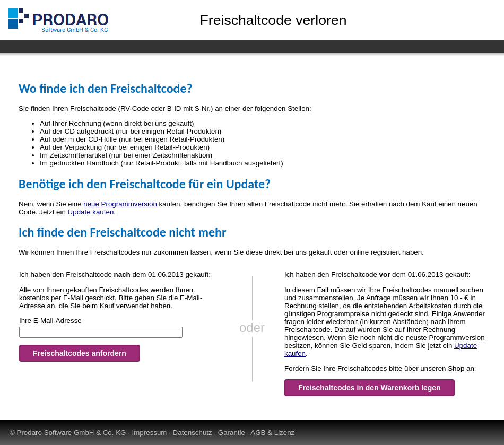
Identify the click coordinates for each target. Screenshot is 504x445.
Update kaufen (91, 212)
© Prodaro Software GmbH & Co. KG (68, 433)
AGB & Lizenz (272, 433)
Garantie (232, 433)
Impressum (150, 433)
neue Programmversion (120, 204)
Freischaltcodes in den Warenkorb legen (370, 388)
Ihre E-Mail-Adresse (50, 321)
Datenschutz (193, 433)
